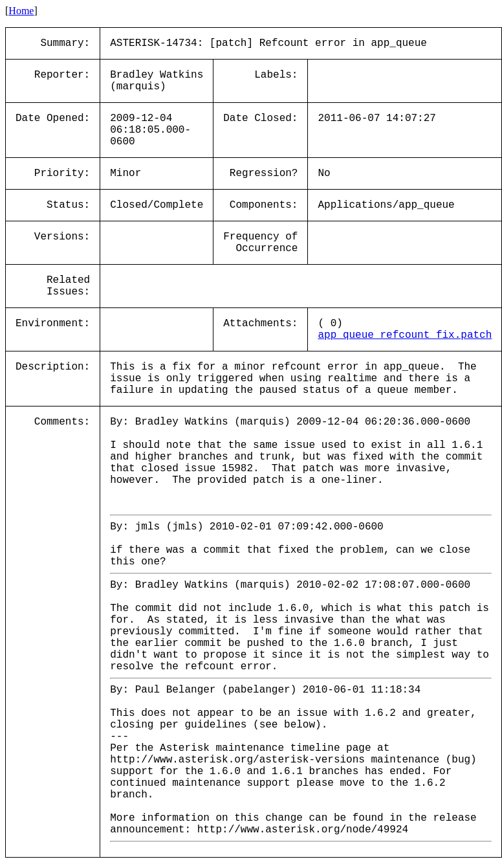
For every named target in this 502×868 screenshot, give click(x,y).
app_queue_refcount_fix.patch (405, 335)
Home (21, 11)
